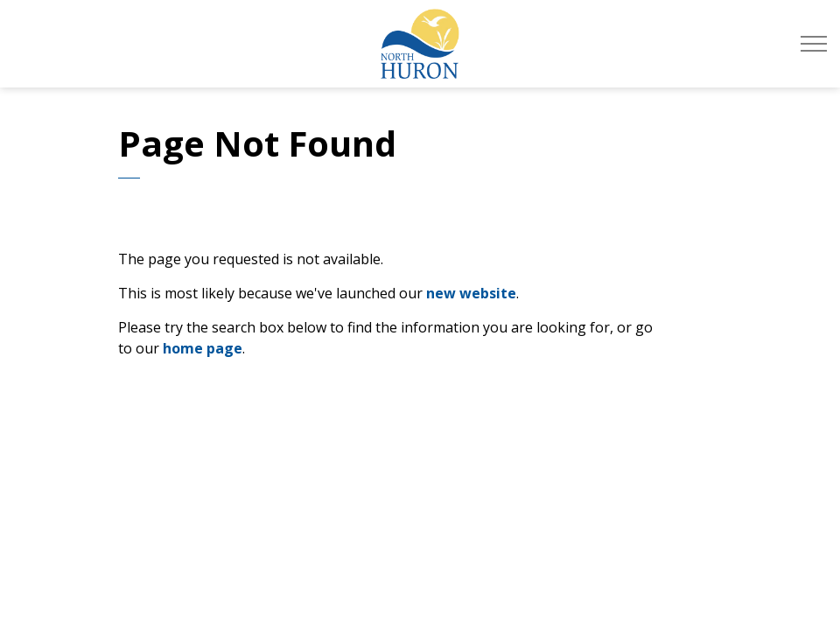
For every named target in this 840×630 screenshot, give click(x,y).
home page (203, 348)
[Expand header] (814, 44)
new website (471, 293)
